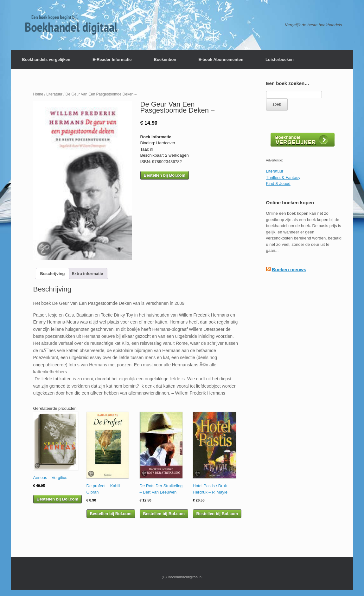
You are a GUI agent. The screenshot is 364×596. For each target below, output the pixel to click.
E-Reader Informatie (112, 59)
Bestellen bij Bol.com (165, 175)
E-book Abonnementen (221, 59)
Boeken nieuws (289, 269)
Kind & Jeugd (278, 183)
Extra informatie (87, 274)
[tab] (53, 274)
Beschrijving (53, 274)
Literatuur (54, 94)
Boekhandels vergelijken (46, 59)
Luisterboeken (280, 59)
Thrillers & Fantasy (283, 177)
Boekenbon (165, 59)
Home (38, 94)
